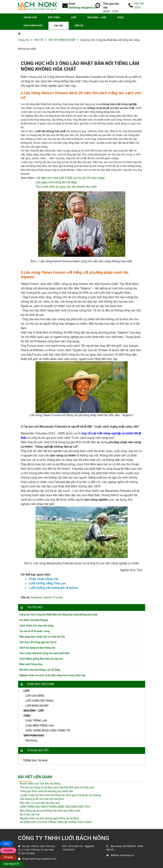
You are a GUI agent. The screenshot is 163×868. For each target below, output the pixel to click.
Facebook (36, 597)
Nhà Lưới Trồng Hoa (31, 664)
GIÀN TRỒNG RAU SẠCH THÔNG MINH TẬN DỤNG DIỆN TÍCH (55, 807)
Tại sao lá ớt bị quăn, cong (35, 631)
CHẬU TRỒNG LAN (36, 721)
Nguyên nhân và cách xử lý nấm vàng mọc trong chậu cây (52, 675)
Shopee (8, 857)
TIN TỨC (59, 26)
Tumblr (59, 597)
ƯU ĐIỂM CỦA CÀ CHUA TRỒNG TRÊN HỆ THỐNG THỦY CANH (56, 822)
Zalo (6, 844)
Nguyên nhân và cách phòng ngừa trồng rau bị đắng (49, 818)
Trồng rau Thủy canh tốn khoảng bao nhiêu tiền (47, 791)
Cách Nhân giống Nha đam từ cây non (41, 659)
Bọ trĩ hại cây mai (30, 814)
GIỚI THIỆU (54, 17)
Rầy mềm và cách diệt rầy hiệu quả (40, 803)
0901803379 (129, 846)
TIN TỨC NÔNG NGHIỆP (62, 40)
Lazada (8, 850)
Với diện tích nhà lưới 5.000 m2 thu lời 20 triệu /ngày (70, 178)
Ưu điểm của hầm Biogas (34, 620)
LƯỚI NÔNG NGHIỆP (37, 706)
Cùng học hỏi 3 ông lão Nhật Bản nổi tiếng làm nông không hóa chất (58, 615)
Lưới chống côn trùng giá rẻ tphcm (53, 588)
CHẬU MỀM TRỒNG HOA (40, 726)
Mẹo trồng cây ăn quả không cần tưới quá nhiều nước (50, 811)
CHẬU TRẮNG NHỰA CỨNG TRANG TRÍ (48, 731)
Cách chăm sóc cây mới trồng (37, 626)
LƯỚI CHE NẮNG (35, 696)
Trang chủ (24, 40)
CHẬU (120, 17)
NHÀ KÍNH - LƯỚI (97, 17)
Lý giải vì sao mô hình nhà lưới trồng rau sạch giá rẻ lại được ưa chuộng (60, 795)
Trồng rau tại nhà (35, 761)
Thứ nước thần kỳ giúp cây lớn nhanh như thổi (66, 187)
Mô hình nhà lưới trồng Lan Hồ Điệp (40, 670)
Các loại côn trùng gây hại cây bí (38, 642)
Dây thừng (31, 740)
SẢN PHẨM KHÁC (33, 25)
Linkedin (47, 597)
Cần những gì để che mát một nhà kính (42, 799)
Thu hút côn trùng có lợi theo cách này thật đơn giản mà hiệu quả (57, 787)
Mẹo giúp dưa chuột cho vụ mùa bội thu (42, 637)
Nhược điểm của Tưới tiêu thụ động (40, 784)
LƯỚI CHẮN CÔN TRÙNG (40, 701)
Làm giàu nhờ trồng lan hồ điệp (56, 182)
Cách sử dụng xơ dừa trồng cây (37, 648)
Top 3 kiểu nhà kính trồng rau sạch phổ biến (45, 653)
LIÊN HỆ (79, 25)
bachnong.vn (127, 855)
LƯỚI (74, 17)
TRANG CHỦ (30, 17)
